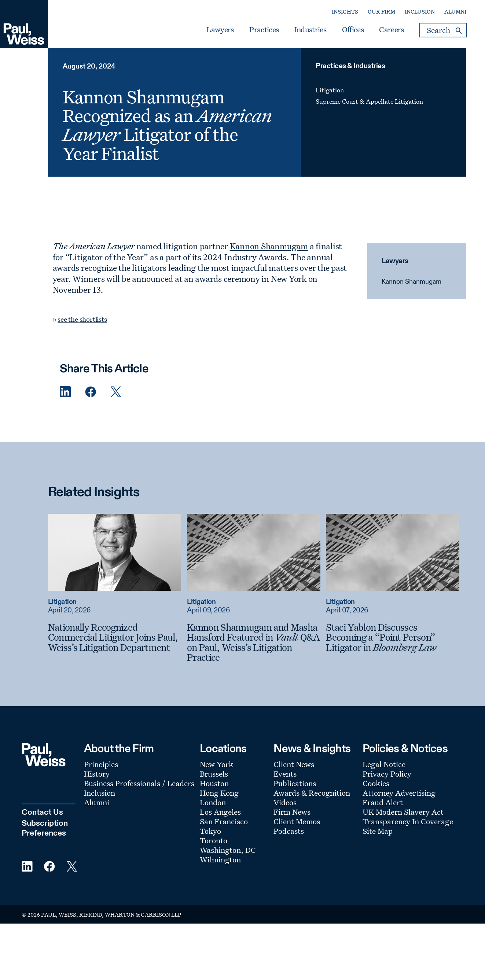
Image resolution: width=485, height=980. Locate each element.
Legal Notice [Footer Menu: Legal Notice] (384, 764)
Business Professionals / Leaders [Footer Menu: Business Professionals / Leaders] (139, 783)
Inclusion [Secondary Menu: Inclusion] (420, 12)
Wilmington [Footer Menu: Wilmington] (220, 859)
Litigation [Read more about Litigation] (62, 602)
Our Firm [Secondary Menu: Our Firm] (381, 12)
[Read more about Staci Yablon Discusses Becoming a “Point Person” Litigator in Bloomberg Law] (393, 552)
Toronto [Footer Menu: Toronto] (214, 840)
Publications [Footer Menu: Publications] (295, 783)
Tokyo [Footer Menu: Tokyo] (210, 831)
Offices (353, 30)
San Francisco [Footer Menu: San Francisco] (224, 821)
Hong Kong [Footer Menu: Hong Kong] (219, 793)
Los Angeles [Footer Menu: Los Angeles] (220, 812)
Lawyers (220, 30)
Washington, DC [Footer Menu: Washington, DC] (228, 850)
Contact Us (42, 813)
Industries (310, 30)
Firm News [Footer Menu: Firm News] (292, 812)
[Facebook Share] (91, 392)
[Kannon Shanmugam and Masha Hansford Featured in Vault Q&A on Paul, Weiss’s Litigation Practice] (254, 642)
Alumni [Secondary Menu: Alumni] (455, 12)
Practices (264, 30)
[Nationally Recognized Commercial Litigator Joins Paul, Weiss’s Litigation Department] (115, 638)
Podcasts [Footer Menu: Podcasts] (289, 831)
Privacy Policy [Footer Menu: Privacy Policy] (387, 774)
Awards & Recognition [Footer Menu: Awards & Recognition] (312, 793)
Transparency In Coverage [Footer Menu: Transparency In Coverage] (408, 821)
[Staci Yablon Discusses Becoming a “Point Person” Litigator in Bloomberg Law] (393, 638)
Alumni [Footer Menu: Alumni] (97, 802)
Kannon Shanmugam (411, 282)
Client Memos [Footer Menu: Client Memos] (297, 821)
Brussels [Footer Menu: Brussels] (214, 774)
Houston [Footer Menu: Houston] (214, 783)
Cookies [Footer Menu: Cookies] (376, 783)
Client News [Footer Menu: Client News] (294, 764)
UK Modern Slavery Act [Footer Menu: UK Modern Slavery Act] (403, 812)
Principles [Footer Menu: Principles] (101, 764)
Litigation (330, 90)
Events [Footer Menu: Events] (285, 774)
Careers (391, 30)
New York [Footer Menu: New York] (216, 764)
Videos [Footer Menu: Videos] (285, 802)
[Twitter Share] (116, 392)
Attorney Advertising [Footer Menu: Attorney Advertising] (399, 793)
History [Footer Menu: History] (97, 774)
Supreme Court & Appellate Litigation (369, 101)
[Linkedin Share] (65, 392)
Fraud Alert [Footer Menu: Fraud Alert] (383, 802)
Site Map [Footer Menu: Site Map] (378, 831)
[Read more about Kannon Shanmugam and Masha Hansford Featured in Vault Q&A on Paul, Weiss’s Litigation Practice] (254, 552)
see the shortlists (82, 319)
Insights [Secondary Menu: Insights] (345, 12)
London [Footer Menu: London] (213, 802)
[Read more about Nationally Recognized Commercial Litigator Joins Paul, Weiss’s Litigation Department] (115, 552)
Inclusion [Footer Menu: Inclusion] (100, 793)
